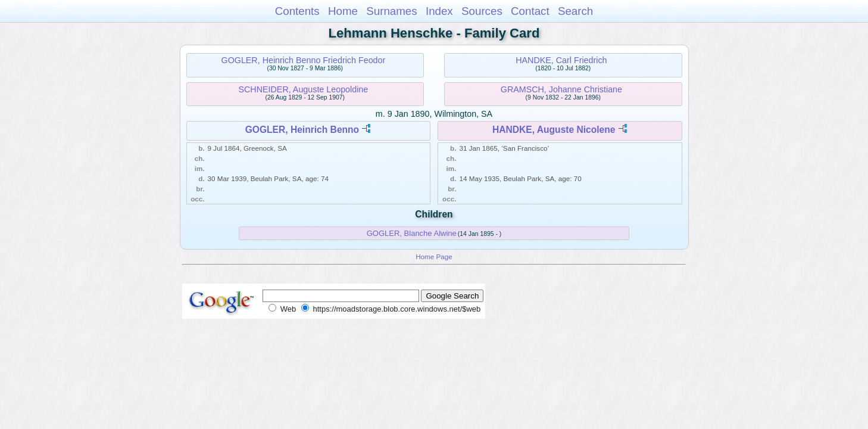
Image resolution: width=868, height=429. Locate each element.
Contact (530, 11)
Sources (482, 11)
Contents (297, 11)
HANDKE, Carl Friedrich (561, 60)
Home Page (434, 257)
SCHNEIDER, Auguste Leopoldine (304, 89)
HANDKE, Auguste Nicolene (554, 130)
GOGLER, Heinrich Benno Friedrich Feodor (304, 60)
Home (343, 11)
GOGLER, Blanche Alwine (412, 233)
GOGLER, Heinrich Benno (302, 130)
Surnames (391, 11)
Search (575, 11)
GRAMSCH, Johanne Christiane (561, 89)
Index (439, 11)
